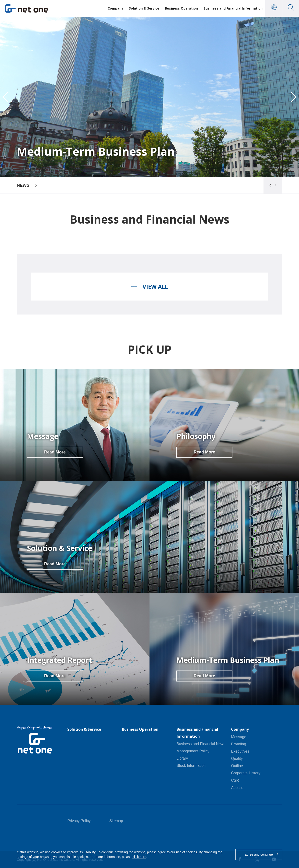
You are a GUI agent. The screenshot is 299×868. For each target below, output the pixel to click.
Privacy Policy (79, 821)
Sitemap (116, 821)
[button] (268, 185)
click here (139, 857)
